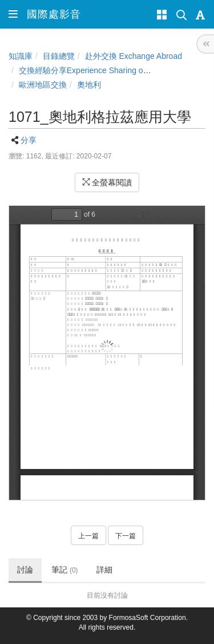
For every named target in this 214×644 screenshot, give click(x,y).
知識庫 (21, 56)
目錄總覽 (59, 56)
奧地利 (89, 85)
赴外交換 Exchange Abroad (134, 56)
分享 (29, 140)
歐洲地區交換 (43, 85)
